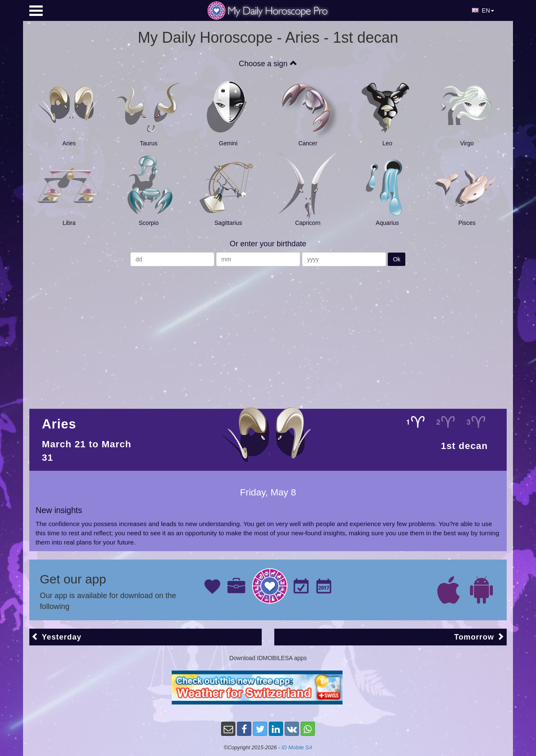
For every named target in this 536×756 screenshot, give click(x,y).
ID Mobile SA (297, 748)
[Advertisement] (268, 333)
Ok (397, 259)
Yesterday (57, 637)
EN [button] (483, 10)
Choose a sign (268, 64)
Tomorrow (479, 637)
